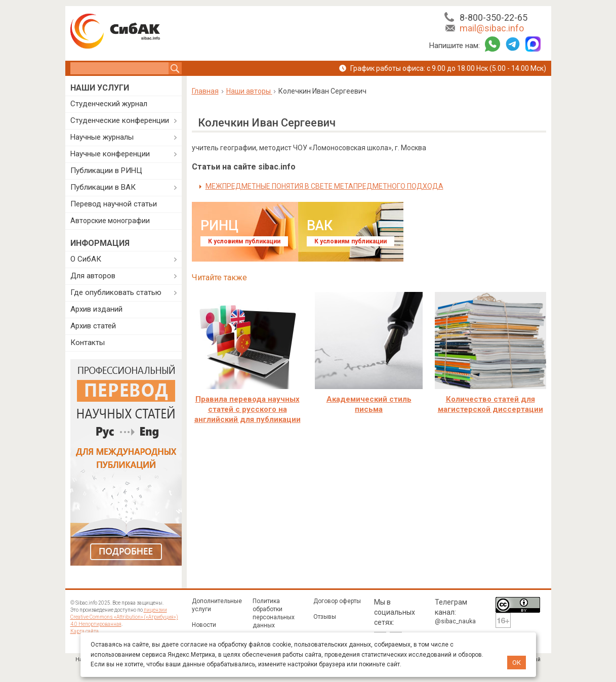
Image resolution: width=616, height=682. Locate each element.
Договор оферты (337, 601)
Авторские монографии (110, 221)
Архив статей (93, 326)
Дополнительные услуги (217, 605)
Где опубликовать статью (116, 292)
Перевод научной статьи (114, 204)
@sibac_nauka (455, 621)
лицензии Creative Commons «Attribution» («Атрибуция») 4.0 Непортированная (124, 617)
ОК (517, 663)
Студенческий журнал (109, 104)
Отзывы (325, 617)
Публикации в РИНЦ (106, 170)
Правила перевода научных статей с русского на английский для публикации (248, 409)
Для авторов (93, 276)
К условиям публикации (244, 241)
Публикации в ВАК (103, 187)
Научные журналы (102, 137)
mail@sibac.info (492, 28)
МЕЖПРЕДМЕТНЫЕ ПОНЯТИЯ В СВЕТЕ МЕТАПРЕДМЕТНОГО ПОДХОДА (324, 186)
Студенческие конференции (120, 120)
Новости (204, 625)
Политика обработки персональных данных (274, 613)
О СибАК (86, 259)
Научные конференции (110, 154)
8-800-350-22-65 (494, 17)
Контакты (88, 343)
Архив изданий (96, 309)
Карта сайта (85, 631)
